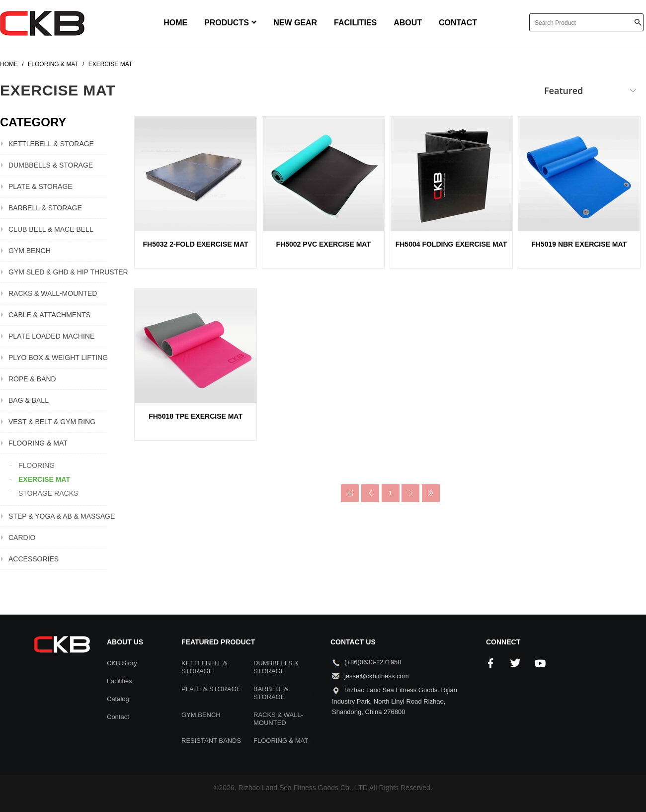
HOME (175, 23)
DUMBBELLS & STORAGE (51, 165)
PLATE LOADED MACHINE (51, 336)
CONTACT (458, 23)
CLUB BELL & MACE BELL (51, 229)
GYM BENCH (30, 251)
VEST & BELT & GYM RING (52, 422)
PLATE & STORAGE (40, 186)
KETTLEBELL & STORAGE (51, 144)
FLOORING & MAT (38, 443)
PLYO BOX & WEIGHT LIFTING (58, 358)
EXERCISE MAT (44, 479)
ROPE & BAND (32, 379)
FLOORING (37, 465)
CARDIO (22, 538)
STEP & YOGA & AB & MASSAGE (58, 516)
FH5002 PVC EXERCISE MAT (323, 244)
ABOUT (408, 23)
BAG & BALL (29, 400)
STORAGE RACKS (48, 493)
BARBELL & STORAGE (45, 208)
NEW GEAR (295, 23)
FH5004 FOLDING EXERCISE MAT (451, 244)
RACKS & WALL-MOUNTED (53, 293)
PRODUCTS (230, 23)
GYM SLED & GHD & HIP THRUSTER (58, 272)
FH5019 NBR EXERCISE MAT (579, 244)
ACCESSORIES (34, 559)
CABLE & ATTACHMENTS (49, 315)
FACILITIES (355, 23)
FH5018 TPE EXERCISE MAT (196, 416)
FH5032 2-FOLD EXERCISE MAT (196, 244)
